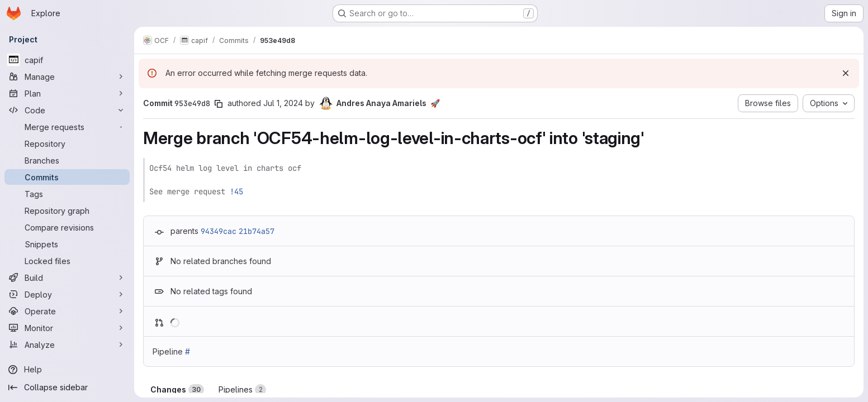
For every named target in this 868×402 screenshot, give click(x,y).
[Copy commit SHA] (219, 104)
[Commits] (67, 177)
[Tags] (67, 194)
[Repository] (67, 143)
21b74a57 (257, 231)
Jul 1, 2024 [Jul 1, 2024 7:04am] (283, 103)
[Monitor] (67, 328)
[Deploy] (67, 294)
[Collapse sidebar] (67, 387)
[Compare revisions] (67, 227)
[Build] (67, 277)
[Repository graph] (67, 210)
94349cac (219, 231)
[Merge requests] (67, 127)
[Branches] (67, 160)
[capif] (67, 60)
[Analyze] (67, 344)
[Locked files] (67, 261)
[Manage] (67, 76)
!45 (236, 192)
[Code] (67, 110)
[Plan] (67, 93)
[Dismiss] (846, 73)
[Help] (67, 370)
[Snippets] (67, 244)
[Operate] (67, 311)
